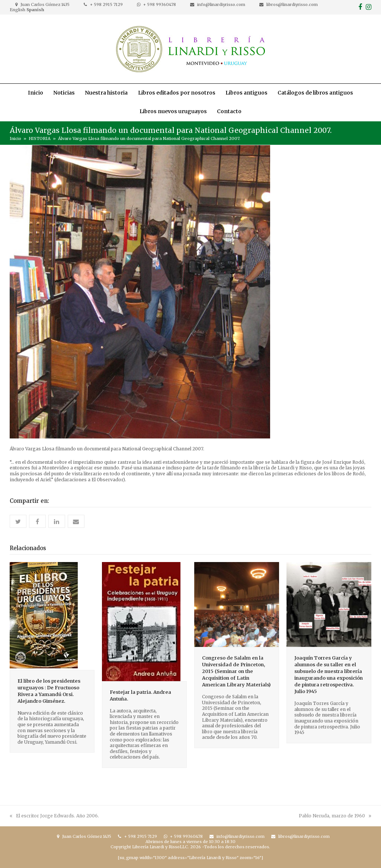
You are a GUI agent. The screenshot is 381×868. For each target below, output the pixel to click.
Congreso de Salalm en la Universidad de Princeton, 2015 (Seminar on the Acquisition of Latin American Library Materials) (236, 671)
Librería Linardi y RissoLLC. (161, 847)
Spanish (35, 10)
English (17, 10)
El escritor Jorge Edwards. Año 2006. (54, 816)
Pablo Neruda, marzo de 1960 (335, 816)
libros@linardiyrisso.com (292, 4)
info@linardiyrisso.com (221, 4)
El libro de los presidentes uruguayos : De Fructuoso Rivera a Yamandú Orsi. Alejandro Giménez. (49, 691)
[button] (18, 521)
